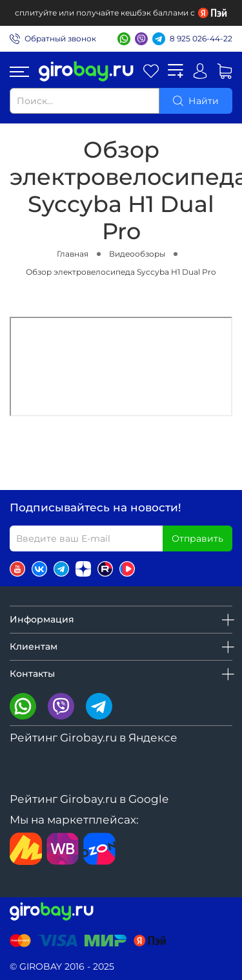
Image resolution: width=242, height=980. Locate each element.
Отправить (197, 538)
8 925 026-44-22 (201, 38)
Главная (73, 254)
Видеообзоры (137, 254)
